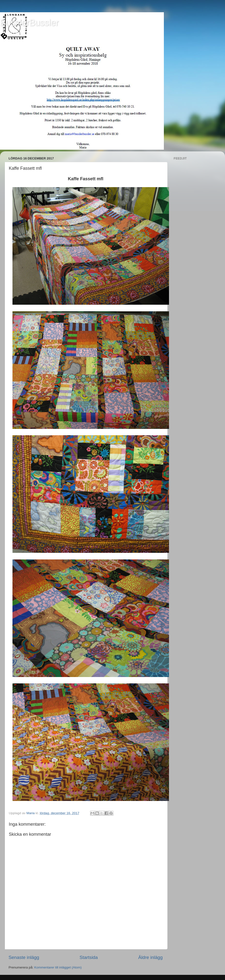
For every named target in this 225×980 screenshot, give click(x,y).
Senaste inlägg (24, 957)
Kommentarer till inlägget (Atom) (58, 967)
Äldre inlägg (150, 957)
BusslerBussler (29, 23)
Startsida (89, 957)
